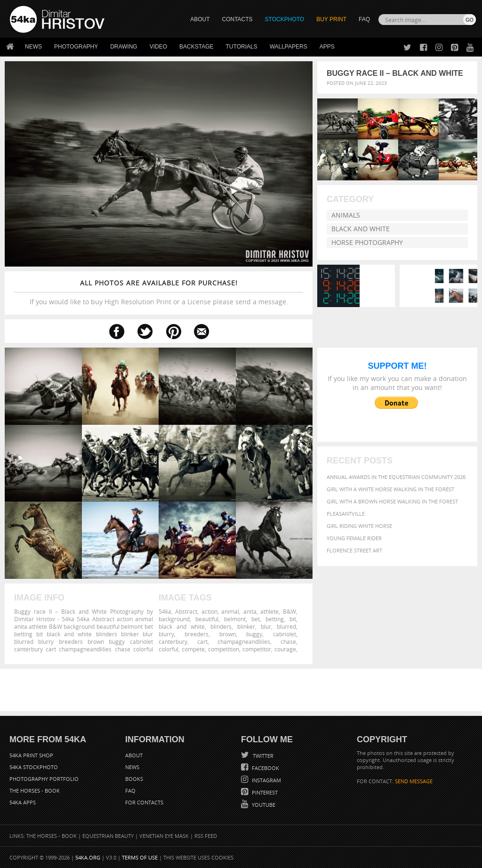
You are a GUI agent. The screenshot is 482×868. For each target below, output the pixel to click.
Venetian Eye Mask (164, 836)
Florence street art (354, 550)
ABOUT (200, 19)
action (209, 611)
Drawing (124, 47)
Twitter (262, 756)
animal (230, 611)
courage (285, 649)
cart (202, 641)
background (174, 619)
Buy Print (331, 19)
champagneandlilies (244, 641)
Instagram (266, 780)
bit (293, 619)
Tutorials (242, 47)
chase (288, 641)
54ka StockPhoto (34, 767)
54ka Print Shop (31, 755)
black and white (182, 626)
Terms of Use (140, 857)
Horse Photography (367, 242)
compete (193, 649)
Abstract (186, 611)
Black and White (361, 229)
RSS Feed (206, 836)
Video (158, 47)
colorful (169, 649)
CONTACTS (237, 19)
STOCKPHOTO (285, 19)
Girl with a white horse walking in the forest (390, 489)
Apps (327, 47)
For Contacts (144, 802)
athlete (269, 611)
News (33, 47)
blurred (286, 626)
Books (134, 779)
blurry (166, 634)
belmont (235, 619)
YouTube (263, 805)
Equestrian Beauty (108, 836)
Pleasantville (346, 514)
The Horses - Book (35, 791)
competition (224, 649)
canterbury (173, 641)
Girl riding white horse (359, 526)
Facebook (265, 768)
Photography (76, 47)
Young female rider (354, 538)
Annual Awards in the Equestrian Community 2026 (396, 477)
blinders (221, 626)
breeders (197, 634)
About (134, 755)
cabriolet (285, 634)
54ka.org (88, 857)
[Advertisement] (243, 690)
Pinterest (264, 792)
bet (256, 619)
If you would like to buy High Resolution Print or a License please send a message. (159, 292)
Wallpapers (289, 47)
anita (250, 611)
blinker (246, 626)
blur (266, 626)
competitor (257, 649)
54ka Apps (23, 802)
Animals (346, 215)
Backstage (196, 47)
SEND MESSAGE (414, 781)
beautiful (207, 619)
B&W (289, 611)
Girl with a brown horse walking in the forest (392, 501)
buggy (254, 634)
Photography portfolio (44, 779)
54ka (165, 611)
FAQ (364, 19)
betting (275, 619)
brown (228, 634)
